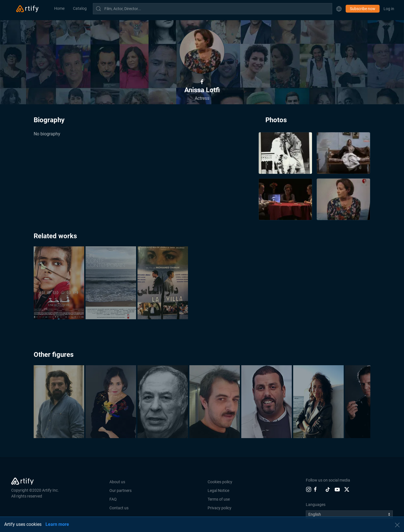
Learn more (57, 524)
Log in (389, 9)
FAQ (113, 499)
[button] (339, 9)
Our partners (120, 491)
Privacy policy (220, 508)
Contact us (119, 508)
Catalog (80, 8)
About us (117, 482)
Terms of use (219, 499)
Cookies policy (220, 482)
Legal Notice (218, 491)
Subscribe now (363, 9)
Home (59, 8)
